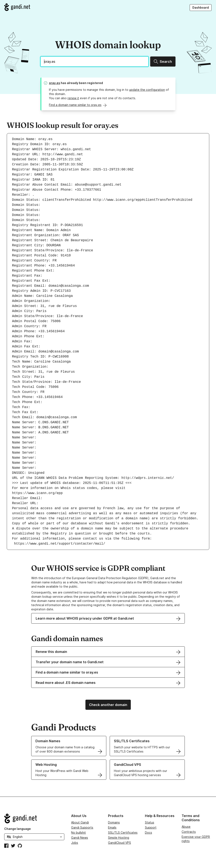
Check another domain (108, 705)
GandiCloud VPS (119, 843)
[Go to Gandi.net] (17, 7)
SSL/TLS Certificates (123, 833)
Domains (114, 822)
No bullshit (78, 833)
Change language (18, 829)
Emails (112, 827)
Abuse (186, 827)
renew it (73, 98)
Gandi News (80, 838)
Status (150, 822)
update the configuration (147, 90)
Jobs (75, 843)
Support (151, 827)
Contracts (189, 832)
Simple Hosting (119, 838)
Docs (148, 833)
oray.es (55, 83)
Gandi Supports (82, 827)
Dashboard (201, 7)
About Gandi (80, 822)
